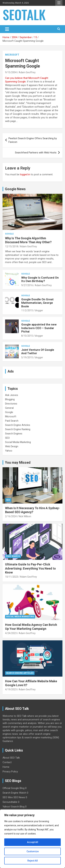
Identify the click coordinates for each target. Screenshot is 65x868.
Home (6, 767)
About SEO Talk (11, 758)
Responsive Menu (59, 3)
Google (9, 234)
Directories (11, 404)
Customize (33, 851)
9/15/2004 (11, 72)
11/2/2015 (27, 310)
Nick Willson (25, 516)
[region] (32, 839)
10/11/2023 (12, 577)
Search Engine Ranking (18, 429)
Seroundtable (10, 802)
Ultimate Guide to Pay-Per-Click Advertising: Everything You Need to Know (30, 568)
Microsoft (12, 55)
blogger (39, 310)
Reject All (33, 861)
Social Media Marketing (18, 442)
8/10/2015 (27, 336)
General (9, 408)
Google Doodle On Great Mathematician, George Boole (37, 303)
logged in (25, 174)
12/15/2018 (12, 246)
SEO (7, 438)
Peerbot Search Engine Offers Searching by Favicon (33, 140)
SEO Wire (8, 797)
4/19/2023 (11, 689)
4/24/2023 (11, 633)
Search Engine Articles (18, 425)
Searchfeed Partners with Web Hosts (36, 153)
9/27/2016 (27, 285)
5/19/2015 (27, 357)
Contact (7, 762)
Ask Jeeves (12, 395)
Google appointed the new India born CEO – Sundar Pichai (39, 328)
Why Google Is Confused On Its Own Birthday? (40, 279)
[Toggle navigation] (7, 29)
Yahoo (9, 451)
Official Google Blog (14, 788)
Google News (15, 189)
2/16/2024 (11, 516)
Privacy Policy (10, 772)
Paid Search (12, 421)
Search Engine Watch (14, 793)
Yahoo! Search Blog (14, 807)
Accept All (33, 842)
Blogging (10, 399)
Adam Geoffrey (27, 72)
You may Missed (18, 462)
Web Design (12, 446)
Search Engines (14, 434)
